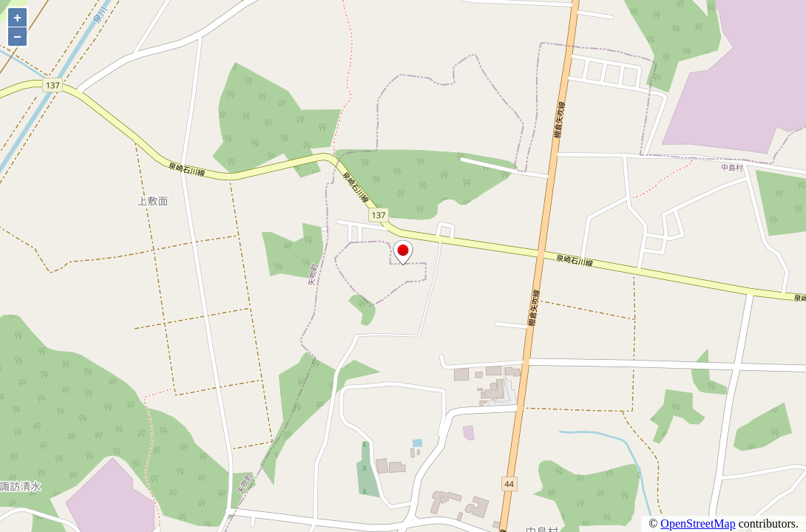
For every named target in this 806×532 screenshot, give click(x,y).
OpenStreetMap (698, 524)
